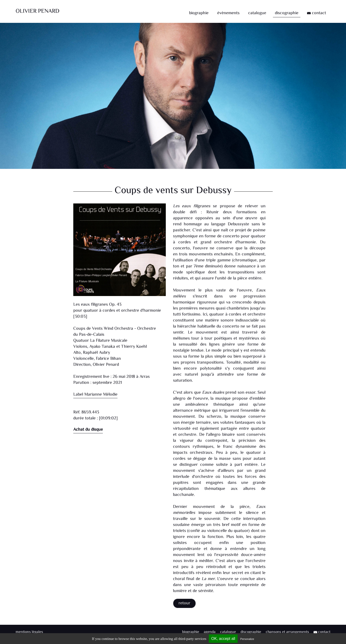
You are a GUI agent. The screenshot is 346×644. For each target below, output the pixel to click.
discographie (287, 13)
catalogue (257, 13)
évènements (228, 13)
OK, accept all (223, 639)
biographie (199, 13)
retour (184, 603)
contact (317, 13)
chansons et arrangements (287, 632)
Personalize (247, 639)
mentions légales (29, 632)
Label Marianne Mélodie (95, 395)
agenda (210, 632)
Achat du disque (88, 430)
